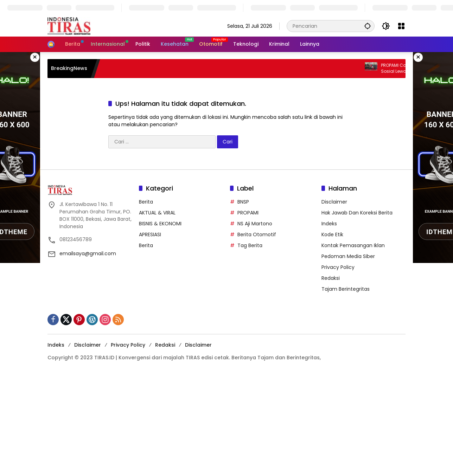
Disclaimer (334, 202)
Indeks (329, 224)
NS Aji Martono (255, 224)
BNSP (243, 202)
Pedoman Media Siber (348, 256)
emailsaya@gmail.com (88, 253)
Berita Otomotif (257, 234)
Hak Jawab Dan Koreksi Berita (357, 213)
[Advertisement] (211, 425)
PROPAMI (248, 213)
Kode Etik (332, 234)
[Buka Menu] (401, 26)
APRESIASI (150, 234)
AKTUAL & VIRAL (157, 213)
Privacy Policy (338, 267)
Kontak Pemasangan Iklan (353, 245)
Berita (146, 202)
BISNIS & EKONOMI (160, 224)
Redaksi (331, 278)
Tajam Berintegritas (346, 289)
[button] (368, 26)
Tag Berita (250, 245)
